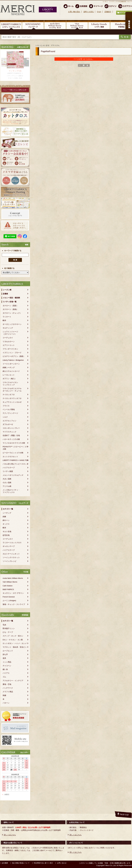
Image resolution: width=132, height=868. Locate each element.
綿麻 (4, 517)
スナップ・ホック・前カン (13, 636)
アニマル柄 (7, 486)
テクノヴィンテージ (10, 413)
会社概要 (5, 863)
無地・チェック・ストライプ (14, 604)
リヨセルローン (9, 342)
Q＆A (99, 12)
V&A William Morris (10, 582)
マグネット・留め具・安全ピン (15, 647)
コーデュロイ (8, 338)
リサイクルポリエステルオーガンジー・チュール (12, 390)
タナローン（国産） (10, 306)
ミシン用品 (7, 662)
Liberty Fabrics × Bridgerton (13, 360)
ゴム (4, 677)
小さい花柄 (7, 483)
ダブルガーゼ (8, 424)
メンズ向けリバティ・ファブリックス (11, 491)
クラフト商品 (8, 692)
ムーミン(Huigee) (9, 601)
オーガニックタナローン (12, 324)
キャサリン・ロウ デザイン (13, 593)
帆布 (4, 320)
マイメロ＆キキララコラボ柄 (14, 443)
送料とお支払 (89, 12)
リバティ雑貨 (8, 471)
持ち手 (5, 654)
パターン (6, 703)
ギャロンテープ (9, 546)
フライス (6, 406)
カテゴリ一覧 (8, 509)
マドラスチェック (10, 432)
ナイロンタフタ (9, 395)
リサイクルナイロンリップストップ (10, 384)
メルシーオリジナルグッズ (13, 475)
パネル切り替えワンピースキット (16, 464)
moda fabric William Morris (13, 578)
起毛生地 (6, 535)
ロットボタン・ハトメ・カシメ (15, 643)
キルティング (8, 328)
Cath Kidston (8, 586)
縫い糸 (5, 669)
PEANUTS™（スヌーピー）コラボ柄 (15, 448)
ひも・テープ (8, 632)
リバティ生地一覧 (10, 302)
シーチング (7, 513)
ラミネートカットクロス (12, 543)
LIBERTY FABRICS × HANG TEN (16, 460)
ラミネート (7, 317)
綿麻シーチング (9, 368)
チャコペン (7, 666)
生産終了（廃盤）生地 (11, 435)
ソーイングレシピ (10, 561)
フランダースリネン (10, 349)
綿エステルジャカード (11, 371)
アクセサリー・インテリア (13, 681)
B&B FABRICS (8, 589)
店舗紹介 (108, 12)
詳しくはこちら (10, 835)
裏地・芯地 (7, 684)
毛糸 (4, 625)
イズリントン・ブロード (12, 353)
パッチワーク (8, 688)
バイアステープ (9, 468)
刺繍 (4, 695)
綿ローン (6, 520)
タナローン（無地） (10, 309)
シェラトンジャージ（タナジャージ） (10, 333)
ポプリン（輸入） (10, 379)
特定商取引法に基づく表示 (43, 863)
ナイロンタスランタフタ (12, 398)
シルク (5, 417)
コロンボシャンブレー (11, 428)
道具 (4, 658)
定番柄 (5, 294)
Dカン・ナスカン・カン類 (13, 640)
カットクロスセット (10, 457)
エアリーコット (9, 345)
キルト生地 (7, 531)
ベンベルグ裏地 (9, 409)
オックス (6, 524)
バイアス (6, 673)
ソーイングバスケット (11, 557)
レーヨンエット (9, 375)
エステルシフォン (10, 421)
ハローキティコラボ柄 (11, 439)
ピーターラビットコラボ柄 (13, 453)
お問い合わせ (62, 863)
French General (9, 597)
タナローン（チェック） (12, 313)
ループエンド (8, 651)
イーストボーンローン (11, 364)
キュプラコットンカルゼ (12, 402)
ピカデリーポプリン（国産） (14, 356)
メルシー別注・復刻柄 (11, 298)
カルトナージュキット (11, 554)
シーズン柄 (7, 290)
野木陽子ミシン (9, 628)
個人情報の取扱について (21, 863)
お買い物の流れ (74, 12)
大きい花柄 (7, 479)
